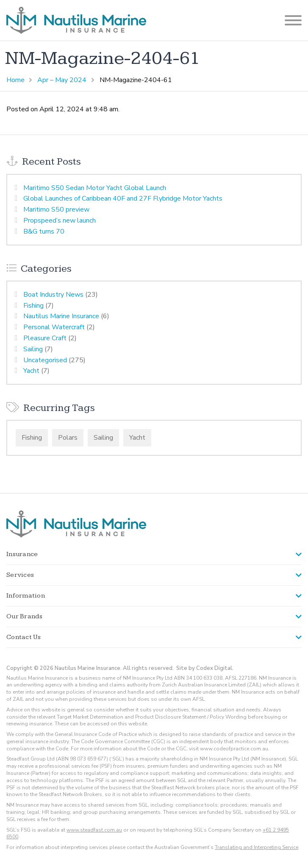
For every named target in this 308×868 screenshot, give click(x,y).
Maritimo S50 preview (56, 209)
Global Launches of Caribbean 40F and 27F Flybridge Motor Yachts (123, 198)
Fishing (33, 306)
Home (15, 80)
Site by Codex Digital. (205, 668)
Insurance (22, 554)
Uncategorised (45, 360)
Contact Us (24, 637)
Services (20, 575)
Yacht (31, 371)
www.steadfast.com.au (94, 830)
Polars (68, 438)
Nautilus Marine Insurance (61, 316)
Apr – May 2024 (62, 80)
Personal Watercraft (54, 327)
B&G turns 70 (44, 231)
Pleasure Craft (45, 338)
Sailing (33, 349)
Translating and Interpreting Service (257, 847)
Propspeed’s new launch (60, 220)
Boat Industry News (53, 295)
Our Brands (25, 616)
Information (26, 596)
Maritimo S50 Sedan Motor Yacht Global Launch (95, 188)
